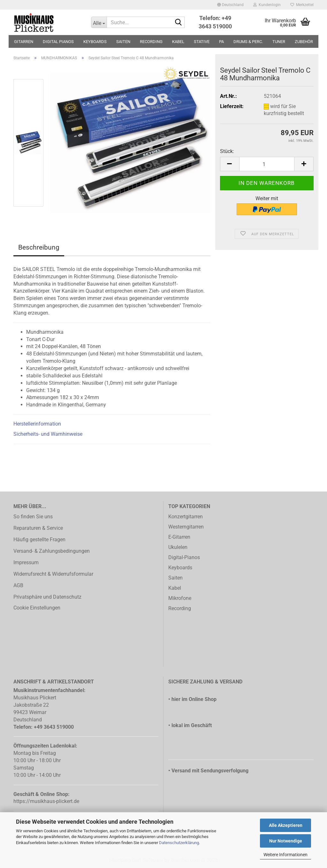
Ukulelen (178, 547)
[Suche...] (99, 22)
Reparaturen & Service (38, 528)
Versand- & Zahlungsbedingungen (52, 551)
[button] (230, 5)
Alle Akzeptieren (286, 825)
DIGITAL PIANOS (58, 42)
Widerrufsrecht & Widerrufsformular (53, 574)
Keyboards (180, 568)
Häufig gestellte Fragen (39, 540)
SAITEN (123, 42)
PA (221, 42)
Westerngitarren (186, 527)
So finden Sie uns (33, 517)
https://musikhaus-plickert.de (46, 801)
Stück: (227, 151)
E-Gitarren (179, 537)
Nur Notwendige (286, 841)
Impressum (26, 562)
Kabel (175, 588)
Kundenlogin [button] (267, 5)
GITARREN (24, 42)
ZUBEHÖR (304, 42)
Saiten (175, 578)
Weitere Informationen (285, 855)
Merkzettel (302, 5)
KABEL (178, 42)
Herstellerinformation (37, 424)
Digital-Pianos (184, 557)
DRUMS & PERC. (248, 42)
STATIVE (202, 42)
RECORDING (151, 42)
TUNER (279, 42)
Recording (180, 608)
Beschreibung (39, 247)
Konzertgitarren (186, 517)
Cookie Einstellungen (37, 608)
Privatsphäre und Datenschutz (47, 597)
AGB (18, 585)
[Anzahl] (267, 164)
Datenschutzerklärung (179, 843)
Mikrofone (180, 598)
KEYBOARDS (95, 42)
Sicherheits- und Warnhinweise (48, 434)
